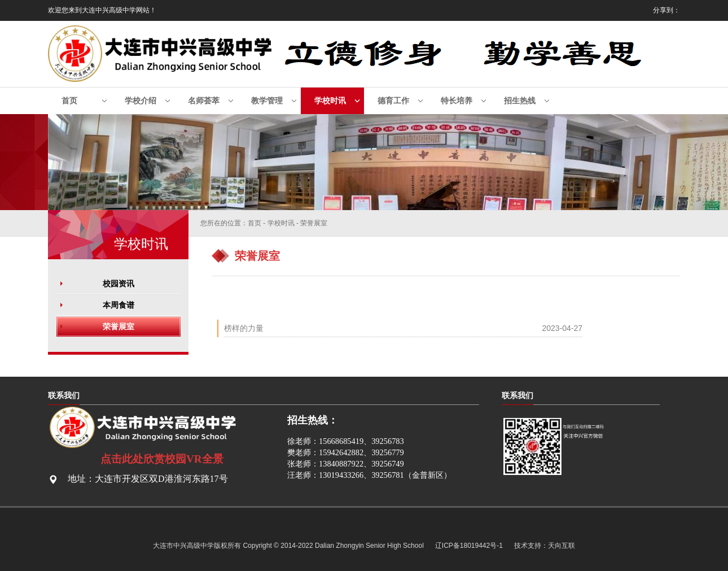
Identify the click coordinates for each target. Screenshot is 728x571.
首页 (69, 101)
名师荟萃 (204, 101)
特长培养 (457, 101)
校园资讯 (119, 284)
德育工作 (393, 101)
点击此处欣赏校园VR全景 (162, 459)
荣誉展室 (119, 326)
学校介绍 (141, 101)
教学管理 (267, 101)
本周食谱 (119, 305)
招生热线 (520, 101)
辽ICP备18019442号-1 (469, 546)
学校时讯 (330, 101)
